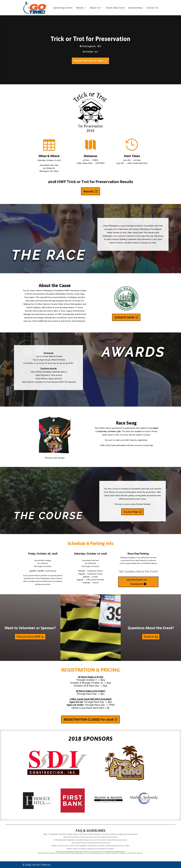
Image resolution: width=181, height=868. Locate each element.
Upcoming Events (63, 8)
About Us (95, 8)
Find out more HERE (29, 637)
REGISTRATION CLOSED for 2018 (88, 719)
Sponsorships (135, 8)
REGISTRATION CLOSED (89, 61)
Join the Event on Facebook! (137, 582)
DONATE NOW (124, 317)
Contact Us (152, 8)
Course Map (131, 512)
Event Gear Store (115, 8)
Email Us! (149, 637)
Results (80, 8)
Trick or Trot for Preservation (90, 39)
